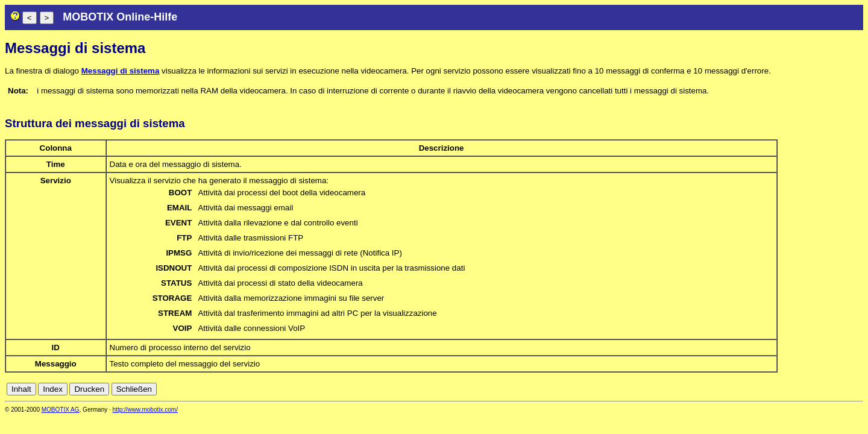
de (791, 389)
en (804, 389)
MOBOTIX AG (61, 410)
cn (778, 389)
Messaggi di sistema (121, 71)
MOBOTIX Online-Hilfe (120, 17)
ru (858, 389)
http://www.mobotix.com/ (145, 410)
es (817, 389)
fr (828, 389)
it (837, 389)
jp (846, 389)
